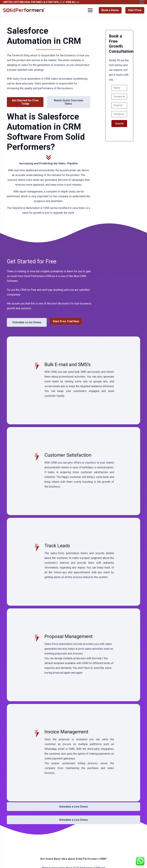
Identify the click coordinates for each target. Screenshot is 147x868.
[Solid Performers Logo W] (24, 10)
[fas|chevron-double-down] (49, 158)
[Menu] (90, 10)
